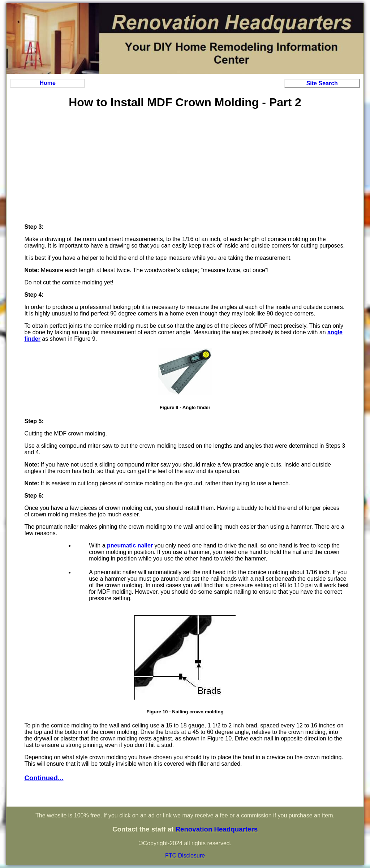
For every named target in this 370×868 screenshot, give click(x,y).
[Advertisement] (185, 167)
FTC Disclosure (185, 856)
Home (48, 83)
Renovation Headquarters (216, 829)
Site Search (322, 83)
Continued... (44, 778)
